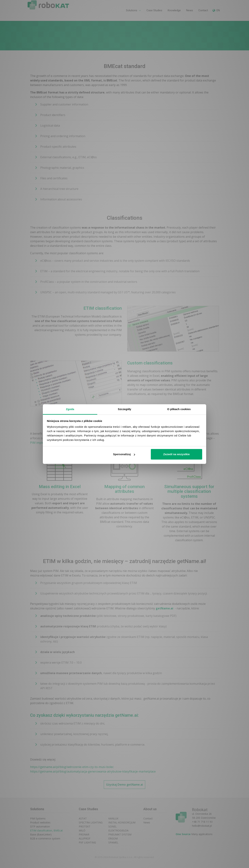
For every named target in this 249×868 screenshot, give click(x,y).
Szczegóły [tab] (124, 409)
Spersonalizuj (124, 454)
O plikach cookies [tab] (179, 409)
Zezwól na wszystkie (176, 454)
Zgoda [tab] (70, 409)
